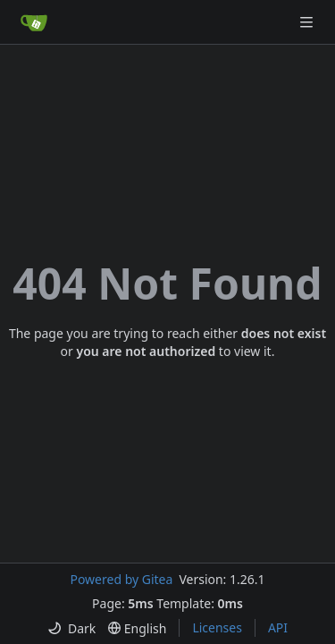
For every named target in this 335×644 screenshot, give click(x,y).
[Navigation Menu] (308, 22)
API (278, 627)
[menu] (71, 628)
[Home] (34, 22)
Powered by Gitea (121, 579)
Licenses (217, 627)
